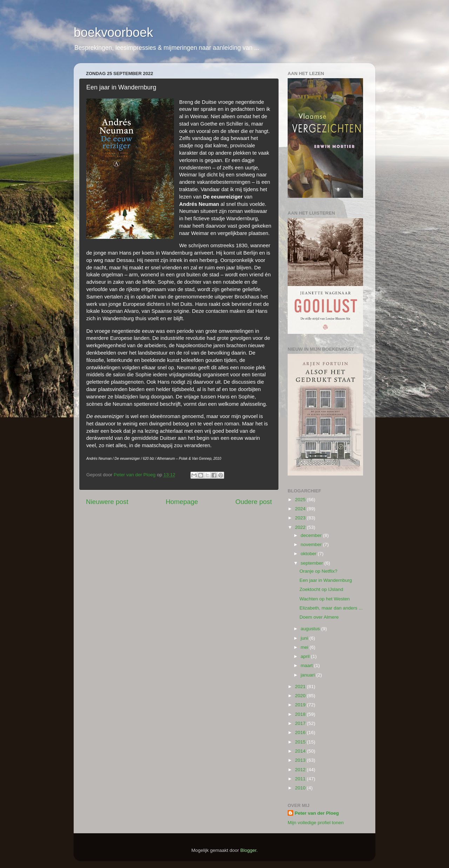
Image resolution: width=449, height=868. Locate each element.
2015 (301, 742)
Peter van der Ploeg (317, 813)
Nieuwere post (107, 502)
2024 (301, 509)
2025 (301, 500)
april (306, 656)
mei (305, 647)
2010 (301, 788)
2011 (301, 779)
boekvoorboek (113, 32)
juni (305, 638)
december (312, 535)
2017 (301, 723)
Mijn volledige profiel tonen (316, 823)
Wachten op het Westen (325, 599)
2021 (301, 687)
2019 (301, 705)
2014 (301, 751)
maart (307, 665)
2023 (301, 518)
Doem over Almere (319, 617)
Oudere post (254, 502)
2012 (301, 770)
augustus (311, 629)
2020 (301, 696)
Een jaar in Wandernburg (326, 580)
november (312, 544)
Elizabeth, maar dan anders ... (331, 608)
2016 (301, 732)
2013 (301, 760)
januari (308, 675)
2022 (301, 527)
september (313, 563)
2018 (301, 714)
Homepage (182, 502)
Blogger (248, 850)
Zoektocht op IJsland (321, 589)
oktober (309, 554)
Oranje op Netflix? (319, 571)
